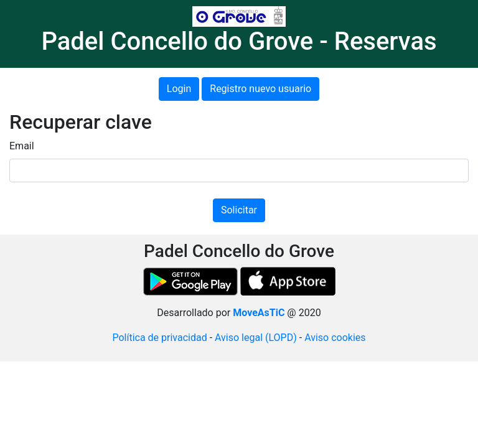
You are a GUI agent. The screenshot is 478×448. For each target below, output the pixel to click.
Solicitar (239, 210)
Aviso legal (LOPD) (256, 338)
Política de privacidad (159, 338)
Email (22, 146)
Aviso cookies (335, 338)
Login (179, 89)
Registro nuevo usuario (260, 89)
